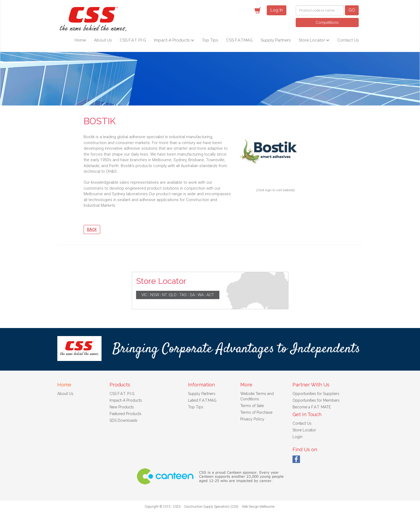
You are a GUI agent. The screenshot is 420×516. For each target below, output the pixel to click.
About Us (103, 40)
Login (297, 437)
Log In (277, 10)
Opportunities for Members (316, 400)
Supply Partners (276, 40)
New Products (122, 407)
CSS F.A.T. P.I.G (133, 40)
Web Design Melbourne (258, 507)
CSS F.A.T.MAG (239, 40)
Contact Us (348, 40)
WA (201, 295)
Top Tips (210, 40)
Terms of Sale (252, 406)
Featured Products (125, 414)
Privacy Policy (252, 419)
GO (352, 10)
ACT (210, 295)
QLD (173, 295)
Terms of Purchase (256, 412)
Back (92, 229)
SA (192, 295)
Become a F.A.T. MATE (312, 407)
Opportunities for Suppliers (316, 394)
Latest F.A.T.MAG (202, 400)
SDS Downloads (123, 420)
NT (165, 295)
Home (80, 40)
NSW (155, 295)
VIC (144, 295)
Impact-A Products (172, 40)
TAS (183, 295)
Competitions (327, 22)
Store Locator (312, 40)
